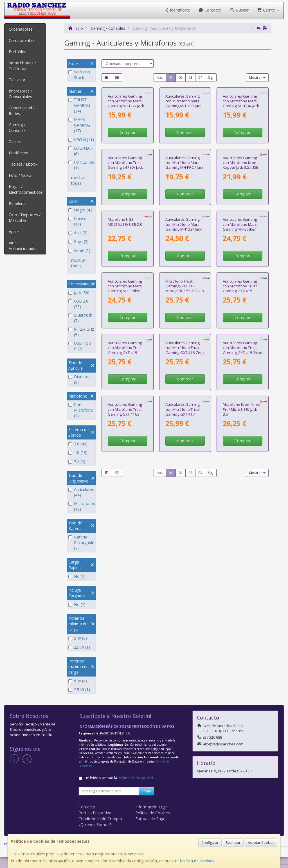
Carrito (268, 10)
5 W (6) (78, 638)
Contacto (210, 10)
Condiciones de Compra (100, 830)
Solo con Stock (79, 75)
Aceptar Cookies (261, 843)
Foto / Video (20, 175)
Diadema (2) (79, 379)
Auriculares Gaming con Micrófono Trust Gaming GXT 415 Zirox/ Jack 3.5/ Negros (242, 443)
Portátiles (17, 52)
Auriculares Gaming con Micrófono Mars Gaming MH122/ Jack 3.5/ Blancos (126, 142)
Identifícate (177, 10)
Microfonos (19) (81, 506)
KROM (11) (81, 140)
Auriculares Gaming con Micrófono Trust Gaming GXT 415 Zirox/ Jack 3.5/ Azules (127, 544)
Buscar (239, 10)
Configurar (210, 843)
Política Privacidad (95, 824)
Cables (15, 142)
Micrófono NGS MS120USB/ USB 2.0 (125, 338)
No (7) (77, 576)
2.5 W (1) (79, 647)
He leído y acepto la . (119, 789)
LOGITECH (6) (81, 151)
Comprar (128, 171)
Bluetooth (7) (80, 318)
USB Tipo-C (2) (80, 346)
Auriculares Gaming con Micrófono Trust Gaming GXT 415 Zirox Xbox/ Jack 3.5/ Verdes (242, 544)
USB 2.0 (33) (78, 304)
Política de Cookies (197, 861)
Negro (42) (81, 210)
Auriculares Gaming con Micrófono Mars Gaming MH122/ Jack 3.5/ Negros (184, 343)
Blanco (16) (77, 221)
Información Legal (152, 818)
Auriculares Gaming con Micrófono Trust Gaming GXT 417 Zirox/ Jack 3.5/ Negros (185, 644)
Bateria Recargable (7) (81, 543)
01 (171, 77)
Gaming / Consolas (17, 128)
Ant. (160, 77)
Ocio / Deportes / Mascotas (25, 217)
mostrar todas (78, 180)
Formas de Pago (150, 830)
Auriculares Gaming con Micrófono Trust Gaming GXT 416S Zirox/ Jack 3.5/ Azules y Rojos (127, 647)
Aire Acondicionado (22, 246)
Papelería (17, 203)
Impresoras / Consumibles (20, 94)
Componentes (22, 40)
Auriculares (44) (81, 492)
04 (200, 77)
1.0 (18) (78, 453)
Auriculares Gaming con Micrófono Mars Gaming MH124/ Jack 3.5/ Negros (241, 142)
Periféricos (18, 153)
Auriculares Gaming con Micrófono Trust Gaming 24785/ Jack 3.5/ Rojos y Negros (125, 242)
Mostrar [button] (257, 77)
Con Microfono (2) (81, 410)
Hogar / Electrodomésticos (26, 189)
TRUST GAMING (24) (79, 105)
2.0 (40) (78, 444)
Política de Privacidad (135, 789)
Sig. (211, 77)
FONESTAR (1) (81, 165)
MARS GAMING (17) (79, 125)
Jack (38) (79, 293)
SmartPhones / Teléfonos (22, 66)
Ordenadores (21, 29)
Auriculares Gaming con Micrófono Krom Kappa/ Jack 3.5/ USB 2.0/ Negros (241, 242)
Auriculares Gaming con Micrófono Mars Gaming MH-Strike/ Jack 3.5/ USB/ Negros (241, 343)
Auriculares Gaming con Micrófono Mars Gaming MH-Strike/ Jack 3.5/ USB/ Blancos (127, 443)
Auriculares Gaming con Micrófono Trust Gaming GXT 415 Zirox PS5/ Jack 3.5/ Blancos (185, 544)
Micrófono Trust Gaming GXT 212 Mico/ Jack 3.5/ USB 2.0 (185, 441)
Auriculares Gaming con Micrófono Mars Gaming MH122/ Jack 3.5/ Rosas (184, 142)
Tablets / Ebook (23, 164)
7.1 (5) (77, 462)
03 (190, 77)
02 (181, 77)
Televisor (17, 80)
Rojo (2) (78, 241)
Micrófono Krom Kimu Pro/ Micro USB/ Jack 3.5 (242, 642)
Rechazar (233, 843)
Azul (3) (78, 233)
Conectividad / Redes (22, 111)
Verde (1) (79, 250)
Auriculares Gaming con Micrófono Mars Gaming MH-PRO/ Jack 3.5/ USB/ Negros (184, 242)
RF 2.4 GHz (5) (81, 332)
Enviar (147, 802)
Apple (14, 232)
